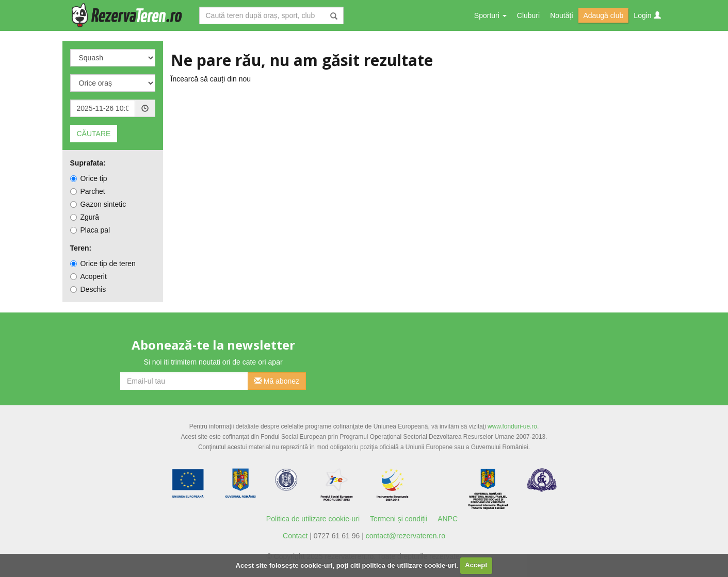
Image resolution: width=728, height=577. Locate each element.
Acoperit (88, 276)
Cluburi (528, 15)
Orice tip (89, 178)
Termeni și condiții (399, 519)
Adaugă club (604, 15)
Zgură (85, 217)
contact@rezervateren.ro (406, 536)
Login (647, 15)
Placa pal (90, 230)
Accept (476, 565)
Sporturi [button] (490, 15)
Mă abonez (277, 381)
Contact (295, 536)
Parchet (88, 191)
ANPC (448, 519)
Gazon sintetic (98, 204)
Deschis (88, 289)
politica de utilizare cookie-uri (409, 565)
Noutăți (561, 15)
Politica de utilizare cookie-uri (313, 519)
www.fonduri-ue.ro (512, 426)
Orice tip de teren (103, 263)
